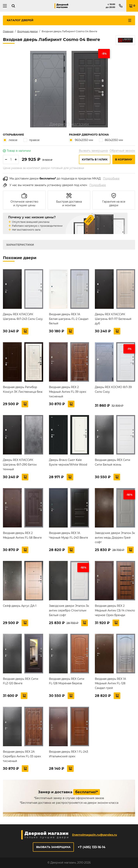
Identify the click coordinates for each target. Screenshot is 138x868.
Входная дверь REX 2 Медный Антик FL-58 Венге (22, 535)
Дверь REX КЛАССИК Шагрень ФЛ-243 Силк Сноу (23, 317)
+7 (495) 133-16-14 (92, 847)
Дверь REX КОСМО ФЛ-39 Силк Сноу (113, 389)
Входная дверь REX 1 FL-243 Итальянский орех (69, 754)
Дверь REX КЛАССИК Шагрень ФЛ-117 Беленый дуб (113, 319)
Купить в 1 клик (95, 159)
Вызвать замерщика (93, 151)
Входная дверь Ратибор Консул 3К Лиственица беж (23, 389)
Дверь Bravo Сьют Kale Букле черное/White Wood (68, 462)
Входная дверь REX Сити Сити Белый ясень (113, 462)
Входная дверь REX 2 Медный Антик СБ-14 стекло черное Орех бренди (115, 610)
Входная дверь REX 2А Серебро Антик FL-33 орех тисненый (22, 756)
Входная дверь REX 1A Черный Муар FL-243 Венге (69, 535)
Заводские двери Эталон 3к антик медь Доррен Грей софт (115, 538)
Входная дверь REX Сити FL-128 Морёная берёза (67, 681)
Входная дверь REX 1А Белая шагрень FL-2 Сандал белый (69, 319)
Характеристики (20, 245)
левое (10, 140)
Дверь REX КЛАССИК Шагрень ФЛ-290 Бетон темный (20, 465)
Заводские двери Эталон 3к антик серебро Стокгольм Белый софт (69, 610)
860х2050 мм (111, 140)
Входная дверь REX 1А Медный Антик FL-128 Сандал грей (110, 683)
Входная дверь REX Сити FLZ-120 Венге (21, 681)
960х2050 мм (81, 140)
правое (31, 140)
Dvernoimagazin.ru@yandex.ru (95, 835)
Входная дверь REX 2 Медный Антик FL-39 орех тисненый (68, 392)
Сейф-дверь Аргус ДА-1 (20, 606)
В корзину (124, 159)
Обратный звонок (122, 151)
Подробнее (111, 178)
